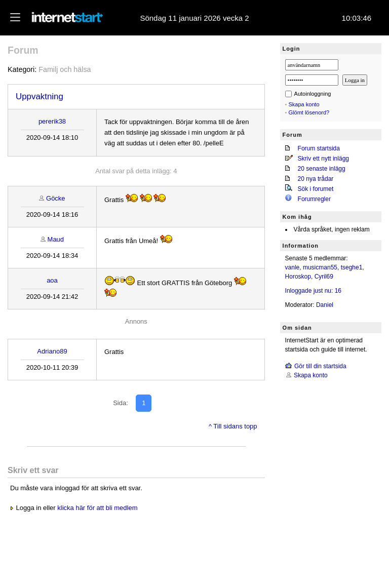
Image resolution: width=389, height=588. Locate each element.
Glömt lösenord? (309, 112)
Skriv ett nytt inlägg (323, 159)
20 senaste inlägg (322, 169)
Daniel (325, 305)
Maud (56, 239)
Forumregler (314, 199)
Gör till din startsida (320, 366)
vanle (293, 267)
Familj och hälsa (65, 69)
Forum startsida (319, 148)
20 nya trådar (316, 179)
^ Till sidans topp (233, 426)
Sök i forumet (316, 189)
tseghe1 (352, 267)
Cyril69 (324, 277)
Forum (23, 50)
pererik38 (52, 121)
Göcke (56, 198)
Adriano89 (52, 351)
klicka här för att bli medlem (97, 508)
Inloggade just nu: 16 (313, 291)
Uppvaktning (40, 96)
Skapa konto (304, 104)
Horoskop (298, 277)
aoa (52, 280)
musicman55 (320, 267)
